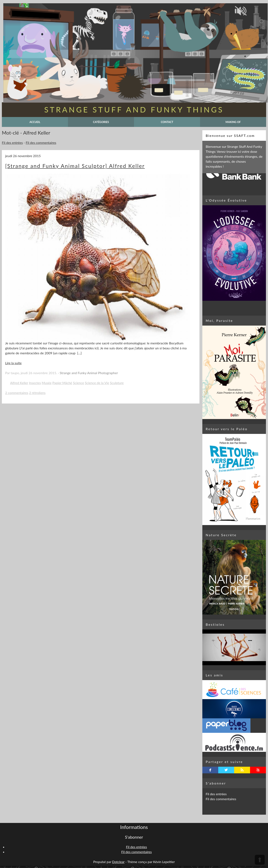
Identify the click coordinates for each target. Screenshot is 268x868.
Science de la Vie (97, 383)
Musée (47, 383)
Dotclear (118, 862)
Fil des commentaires (41, 143)
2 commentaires (17, 393)
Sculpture (117, 383)
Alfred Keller (19, 383)
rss (242, 770)
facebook (210, 770)
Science (78, 383)
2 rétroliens (37, 393)
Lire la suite (13, 363)
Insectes (35, 383)
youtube (258, 770)
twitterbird (226, 770)
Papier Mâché (62, 383)
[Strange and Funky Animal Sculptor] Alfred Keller (75, 166)
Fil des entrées (12, 143)
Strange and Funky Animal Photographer (89, 373)
